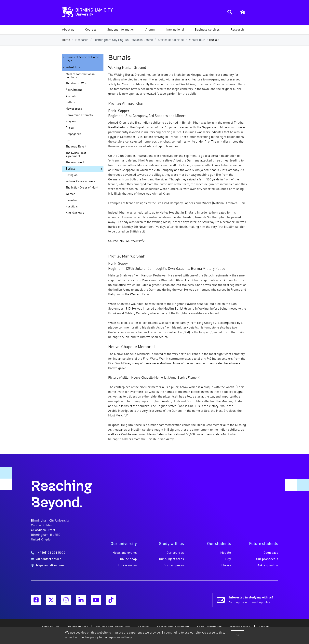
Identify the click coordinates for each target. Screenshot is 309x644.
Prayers (71, 121)
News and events (125, 553)
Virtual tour (197, 40)
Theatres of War (76, 84)
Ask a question (268, 566)
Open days (271, 553)
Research (82, 40)
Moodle (226, 553)
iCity (228, 559)
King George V (75, 213)
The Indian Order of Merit (82, 188)
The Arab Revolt (76, 147)
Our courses (175, 553)
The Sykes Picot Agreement (76, 155)
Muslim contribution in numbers (80, 76)
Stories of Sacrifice (171, 40)
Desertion (72, 200)
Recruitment (74, 90)
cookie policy (89, 637)
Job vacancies (127, 566)
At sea (70, 128)
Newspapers (74, 109)
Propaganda (73, 134)
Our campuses (174, 566)
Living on (72, 175)
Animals (71, 96)
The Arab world (75, 162)
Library (226, 566)
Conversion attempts (79, 115)
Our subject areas (171, 559)
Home (66, 40)
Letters (70, 103)
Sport (69, 140)
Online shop (128, 559)
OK (238, 636)
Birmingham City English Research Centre (123, 40)
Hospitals (72, 207)
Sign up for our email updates (251, 600)
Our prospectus (267, 559)
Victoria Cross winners (80, 181)
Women (70, 194)
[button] (68, 30)
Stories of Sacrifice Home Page (81, 59)
